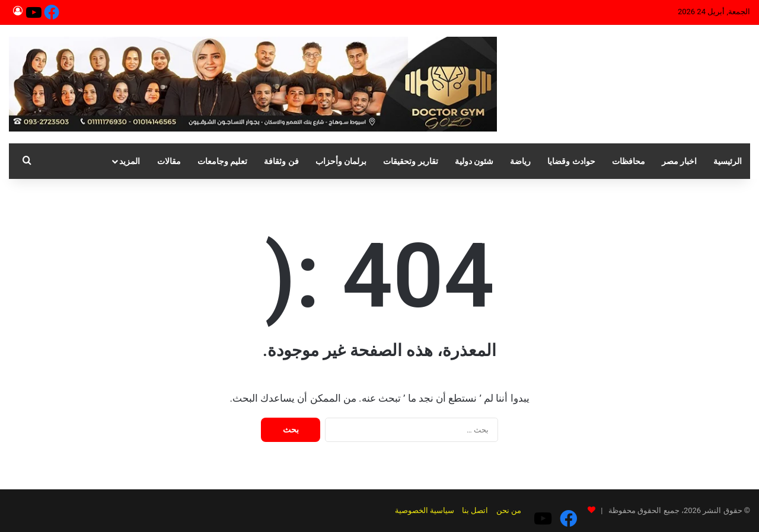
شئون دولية (474, 161)
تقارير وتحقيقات (410, 161)
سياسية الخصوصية (448, 510)
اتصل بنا (498, 510)
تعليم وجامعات (222, 161)
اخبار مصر (679, 161)
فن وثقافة (281, 161)
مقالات (169, 161)
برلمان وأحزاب (341, 161)
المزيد (130, 161)
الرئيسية (728, 161)
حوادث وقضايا (571, 161)
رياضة (520, 161)
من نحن (531, 510)
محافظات (629, 161)
